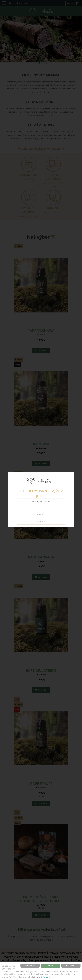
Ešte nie (41, 522)
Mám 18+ (41, 514)
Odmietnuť (30, 966)
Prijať (51, 966)
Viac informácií (44, 977)
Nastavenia (71, 966)
